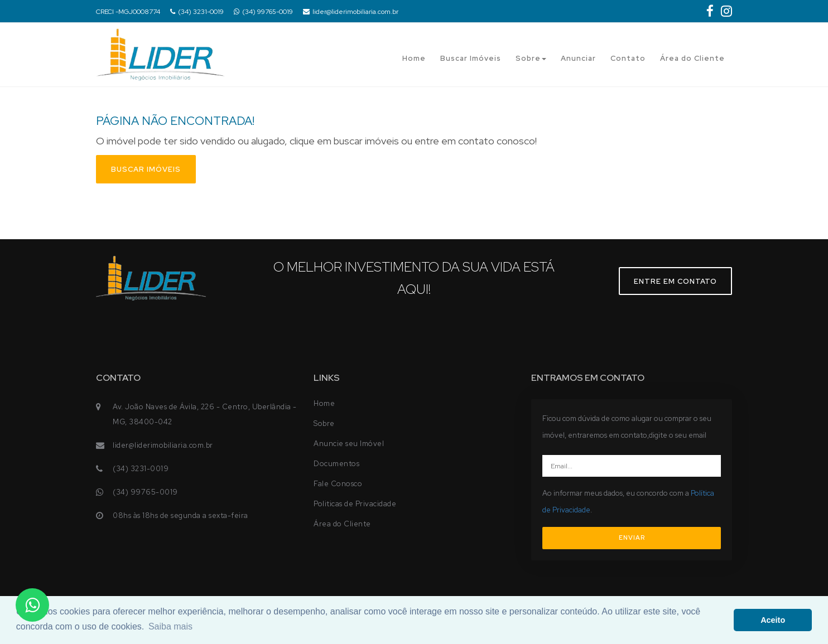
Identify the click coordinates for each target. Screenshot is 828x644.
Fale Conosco (338, 484)
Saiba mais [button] (170, 626)
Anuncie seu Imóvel (349, 444)
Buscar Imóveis (471, 58)
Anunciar (578, 58)
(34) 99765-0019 (263, 12)
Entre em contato (675, 281)
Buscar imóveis (146, 169)
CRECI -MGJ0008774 (128, 12)
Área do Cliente (692, 58)
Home (414, 58)
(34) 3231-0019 (197, 12)
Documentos (336, 464)
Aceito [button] (773, 620)
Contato (628, 58)
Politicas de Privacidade (355, 504)
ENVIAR (632, 538)
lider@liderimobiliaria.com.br (351, 12)
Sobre (531, 58)
